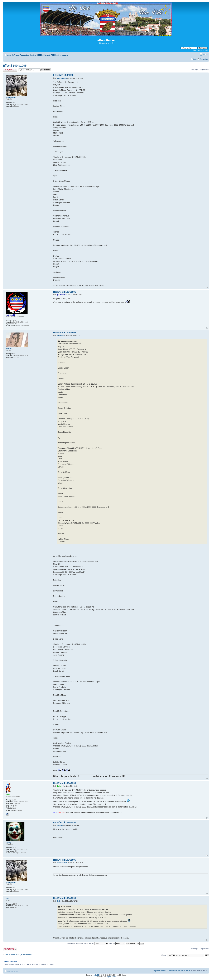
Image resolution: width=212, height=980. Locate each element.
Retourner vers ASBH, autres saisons (18, 955)
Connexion (204, 59)
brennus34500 (62, 78)
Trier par (117, 944)
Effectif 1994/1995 (15, 66)
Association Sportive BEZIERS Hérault (35, 55)
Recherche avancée (200, 50)
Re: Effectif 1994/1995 (64, 292)
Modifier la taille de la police (205, 54)
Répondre (10, 70)
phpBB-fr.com (111, 977)
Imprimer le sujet (201, 54)
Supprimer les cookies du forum (179, 971)
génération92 (61, 295)
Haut (207, 287)
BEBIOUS (60, 336)
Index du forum (13, 55)
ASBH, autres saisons (59, 55)
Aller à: (163, 955)
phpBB (97, 975)
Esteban (60, 825)
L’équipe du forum (159, 971)
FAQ (195, 59)
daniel (59, 786)
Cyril (58, 901)
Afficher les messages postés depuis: (88, 944)
